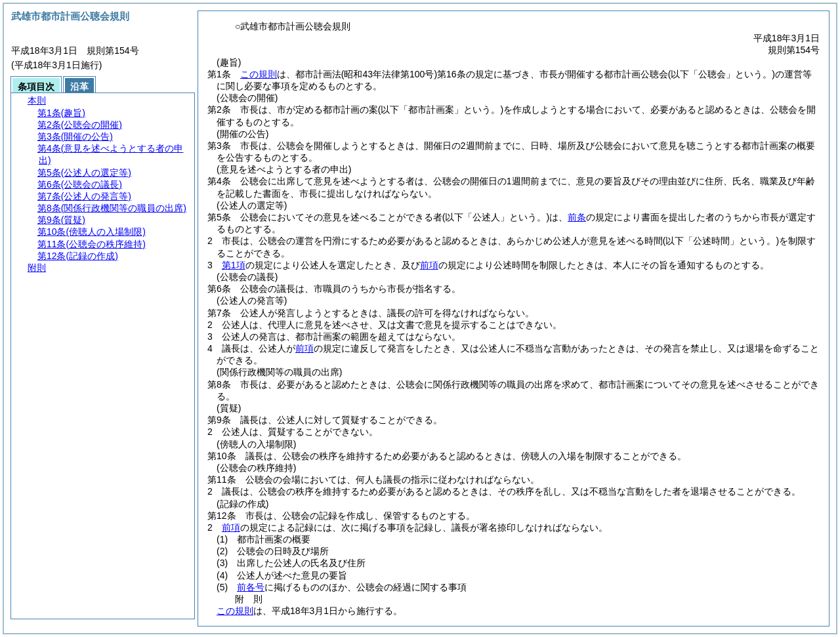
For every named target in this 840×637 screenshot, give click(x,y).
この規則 (259, 74)
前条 (577, 217)
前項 (429, 265)
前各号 (251, 587)
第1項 (234, 265)
